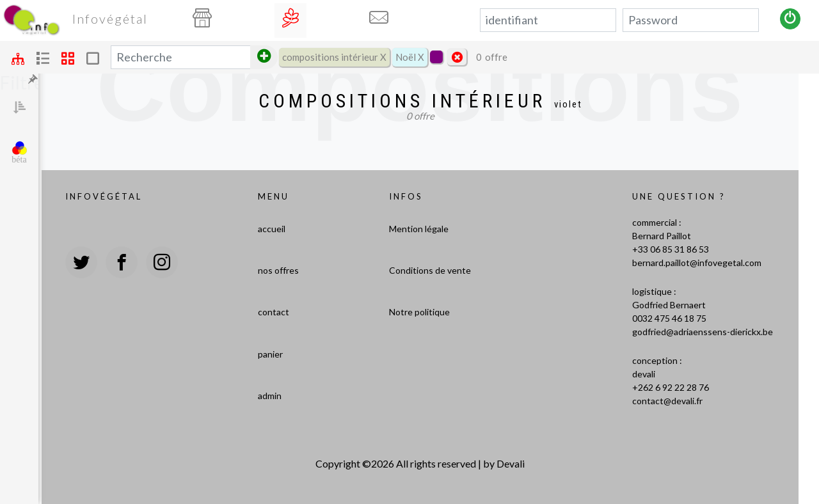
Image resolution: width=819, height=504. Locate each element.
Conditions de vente (430, 270)
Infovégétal (110, 19)
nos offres (278, 270)
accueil (272, 229)
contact (274, 312)
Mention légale (419, 229)
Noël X (410, 57)
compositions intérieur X (334, 57)
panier (270, 354)
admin (270, 396)
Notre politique (419, 312)
